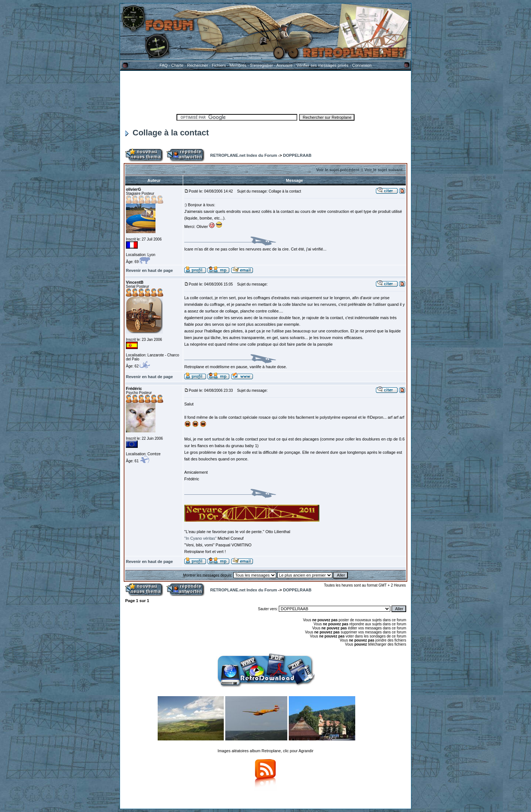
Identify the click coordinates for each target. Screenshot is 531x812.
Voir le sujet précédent (338, 170)
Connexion (362, 65)
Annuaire (284, 65)
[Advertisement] (265, 91)
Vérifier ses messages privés (322, 65)
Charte (177, 65)
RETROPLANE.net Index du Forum (244, 155)
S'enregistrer (261, 65)
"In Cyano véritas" (201, 538)
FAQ (164, 65)
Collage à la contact (167, 133)
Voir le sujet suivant (383, 170)
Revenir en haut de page (149, 270)
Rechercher (198, 65)
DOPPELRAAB (297, 155)
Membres (238, 65)
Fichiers (219, 65)
